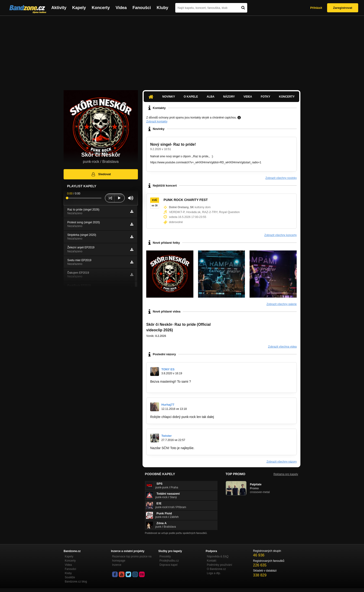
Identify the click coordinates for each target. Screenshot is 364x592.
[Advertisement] (182, 51)
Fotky (265, 97)
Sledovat (101, 174)
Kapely (79, 8)
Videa (121, 8)
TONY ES (168, 369)
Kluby (162, 8)
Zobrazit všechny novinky (281, 178)
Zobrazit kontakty (157, 122)
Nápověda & (218, 556)
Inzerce (117, 565)
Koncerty (101, 8)
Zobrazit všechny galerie (282, 304)
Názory (229, 97)
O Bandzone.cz (216, 569)
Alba (210, 97)
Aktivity (59, 8)
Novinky (169, 97)
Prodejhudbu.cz (169, 561)
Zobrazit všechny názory (282, 462)
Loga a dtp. (214, 573)
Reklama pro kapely (286, 474)
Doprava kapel (168, 565)
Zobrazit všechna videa (282, 347)
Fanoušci (142, 8)
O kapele (191, 97)
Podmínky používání (219, 565)
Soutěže (70, 577)
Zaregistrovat (343, 8)
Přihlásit (316, 8)
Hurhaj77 (168, 405)
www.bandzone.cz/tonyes (169, 386)
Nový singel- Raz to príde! (173, 144)
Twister (167, 436)
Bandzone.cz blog (76, 582)
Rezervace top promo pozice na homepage (132, 559)
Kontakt (212, 561)
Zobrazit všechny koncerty (281, 235)
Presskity (165, 556)
